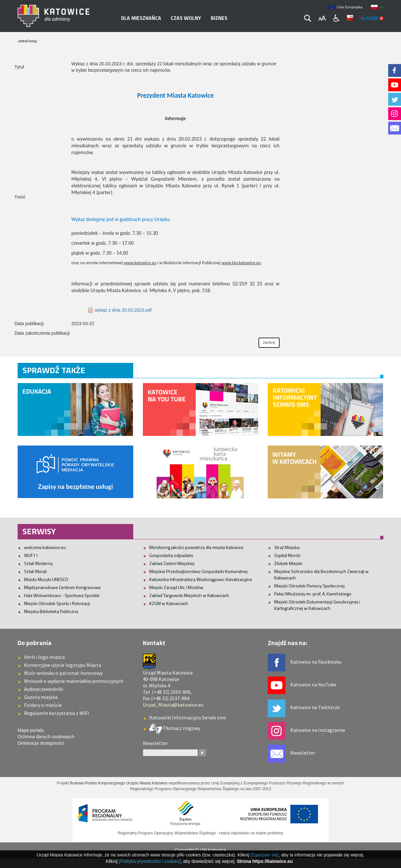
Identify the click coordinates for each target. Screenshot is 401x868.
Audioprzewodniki (44, 689)
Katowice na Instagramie (318, 730)
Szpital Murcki (287, 555)
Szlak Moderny (38, 563)
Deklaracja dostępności (41, 743)
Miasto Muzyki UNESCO (46, 579)
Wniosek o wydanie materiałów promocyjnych (74, 681)
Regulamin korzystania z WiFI (57, 713)
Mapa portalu (31, 730)
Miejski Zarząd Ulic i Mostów (176, 587)
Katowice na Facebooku (316, 662)
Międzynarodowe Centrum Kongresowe (62, 587)
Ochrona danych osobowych (46, 737)
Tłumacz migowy (181, 728)
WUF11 (31, 555)
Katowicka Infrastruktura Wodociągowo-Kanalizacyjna (201, 579)
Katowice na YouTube (313, 684)
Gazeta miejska (41, 697)
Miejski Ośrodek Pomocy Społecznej (309, 586)
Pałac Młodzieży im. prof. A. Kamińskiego (313, 594)
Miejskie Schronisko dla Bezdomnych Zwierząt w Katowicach (321, 574)
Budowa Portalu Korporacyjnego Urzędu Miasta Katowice (119, 783)
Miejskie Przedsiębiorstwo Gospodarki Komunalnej (198, 571)
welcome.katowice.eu (45, 547)
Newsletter (303, 753)
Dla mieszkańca (141, 18)
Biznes (219, 18)
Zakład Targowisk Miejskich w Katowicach (189, 595)
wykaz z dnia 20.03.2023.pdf (120, 310)
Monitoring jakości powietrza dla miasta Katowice (196, 547)
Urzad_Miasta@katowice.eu (173, 705)
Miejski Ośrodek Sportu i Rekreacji (57, 603)
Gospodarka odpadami (171, 555)
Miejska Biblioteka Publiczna (51, 611)
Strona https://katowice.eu (265, 861)
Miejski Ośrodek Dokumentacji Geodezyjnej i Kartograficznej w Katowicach (317, 605)
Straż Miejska (287, 547)
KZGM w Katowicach (169, 603)
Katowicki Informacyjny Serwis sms (188, 717)
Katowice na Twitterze (315, 707)
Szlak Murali (35, 571)
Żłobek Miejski (288, 563)
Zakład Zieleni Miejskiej (172, 563)
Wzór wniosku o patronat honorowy (63, 673)
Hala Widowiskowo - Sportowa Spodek (62, 595)
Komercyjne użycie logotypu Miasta (63, 665)
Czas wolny (186, 18)
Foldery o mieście (43, 705)
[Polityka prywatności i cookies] (150, 861)
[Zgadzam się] (265, 855)
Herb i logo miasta (44, 657)
